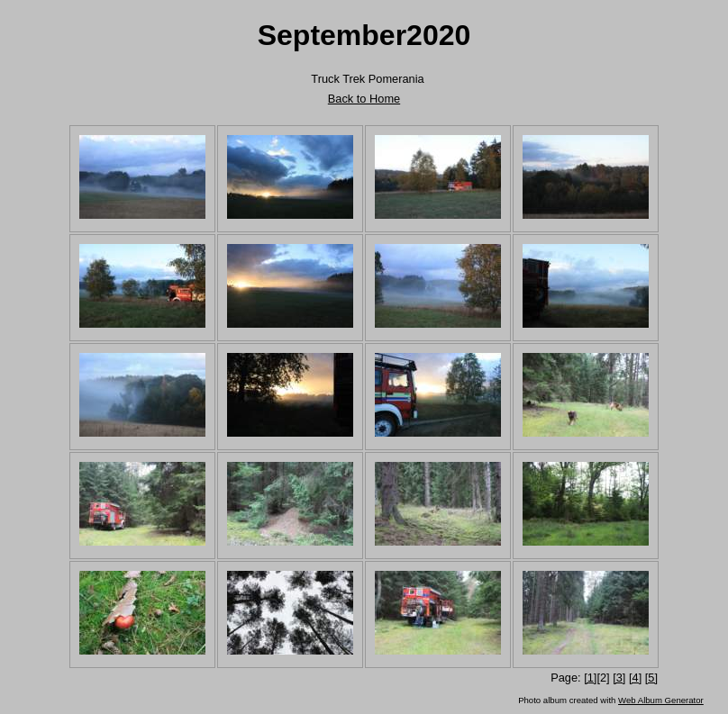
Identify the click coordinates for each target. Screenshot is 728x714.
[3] (619, 678)
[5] (651, 678)
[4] (635, 678)
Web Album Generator (661, 700)
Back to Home (364, 99)
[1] (590, 678)
